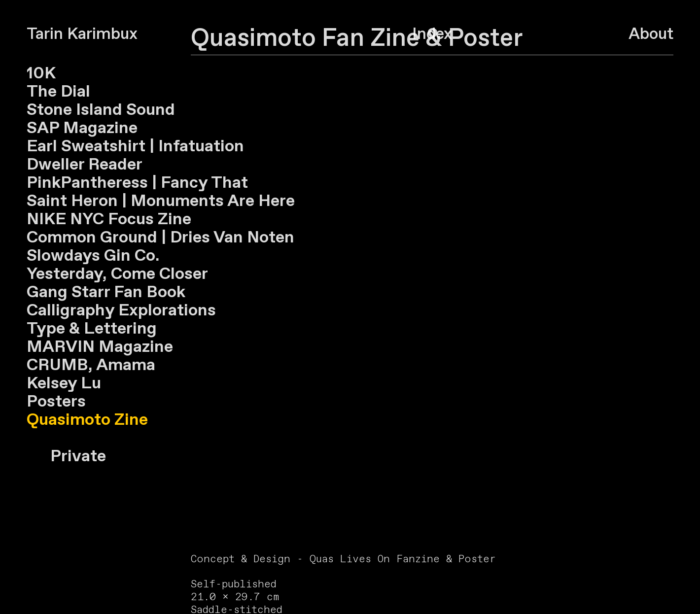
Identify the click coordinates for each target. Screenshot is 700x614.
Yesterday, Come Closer (117, 274)
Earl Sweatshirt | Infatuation (135, 147)
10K (41, 74)
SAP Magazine (82, 128)
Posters (56, 402)
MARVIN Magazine (100, 347)
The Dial (58, 92)
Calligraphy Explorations (121, 311)
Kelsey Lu (64, 384)
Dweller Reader (85, 165)
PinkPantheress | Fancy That (137, 183)
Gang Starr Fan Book (106, 292)
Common (61, 238)
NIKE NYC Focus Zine (109, 220)
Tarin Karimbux (82, 34)
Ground (129, 238)
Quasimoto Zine (87, 420)
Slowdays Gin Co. (93, 256)
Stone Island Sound (101, 110)
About (651, 34)
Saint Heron (72, 201)
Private (66, 457)
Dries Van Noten (230, 238)
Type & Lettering (92, 329)
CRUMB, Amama (91, 365)
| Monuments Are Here (206, 201)
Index (432, 34)
